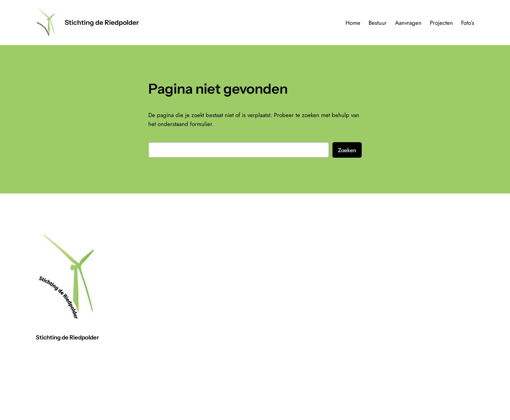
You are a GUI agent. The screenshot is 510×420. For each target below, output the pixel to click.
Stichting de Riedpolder (102, 22)
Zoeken (347, 150)
